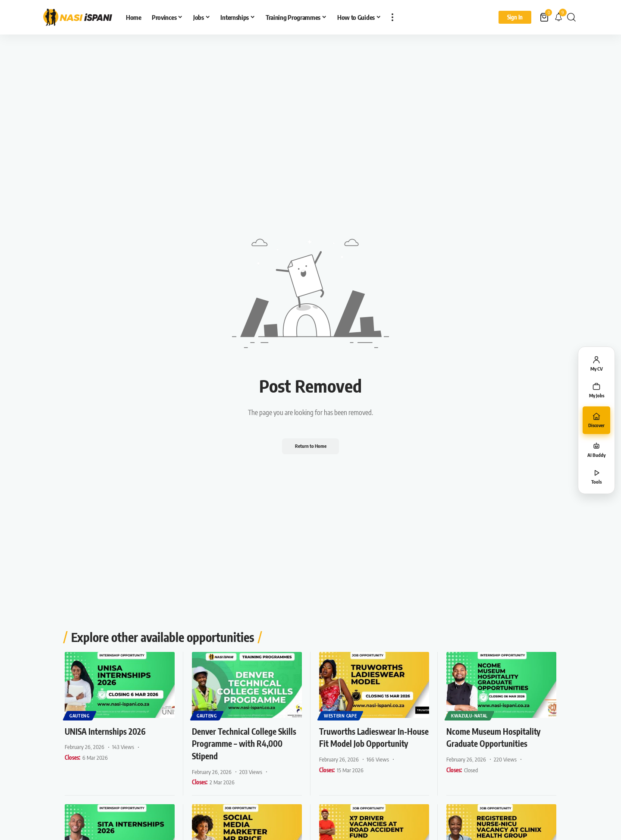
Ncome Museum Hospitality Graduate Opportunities (500, 737)
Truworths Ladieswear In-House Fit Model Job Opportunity (370, 743)
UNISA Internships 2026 (112, 731)
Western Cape (341, 715)
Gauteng (80, 715)
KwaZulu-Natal (470, 715)
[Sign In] (515, 17)
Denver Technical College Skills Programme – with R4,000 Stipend (241, 743)
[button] (392, 17)
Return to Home (310, 446)
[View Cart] (545, 17)
